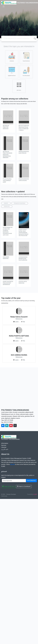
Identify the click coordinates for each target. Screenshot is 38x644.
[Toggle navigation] (4, 6)
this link (12, 464)
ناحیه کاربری (5, 449)
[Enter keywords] (14, 481)
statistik (6, 203)
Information (5, 443)
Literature (12, 57)
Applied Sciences (12, 72)
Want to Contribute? (24, 486)
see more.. (19, 86)
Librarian (4, 447)
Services (4, 445)
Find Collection (31, 481)
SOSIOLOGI (7, 206)
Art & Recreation (26, 72)
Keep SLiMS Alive (8, 486)
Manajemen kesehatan (20, 203)
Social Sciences (26, 57)
